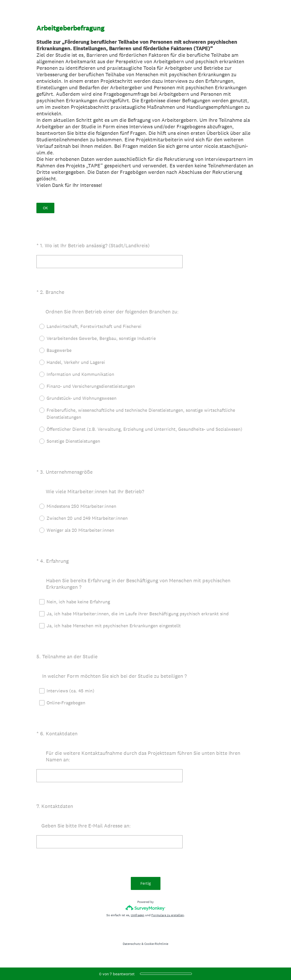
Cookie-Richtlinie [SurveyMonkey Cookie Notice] (156, 944)
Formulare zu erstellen (168, 915)
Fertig (146, 883)
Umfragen (138, 915)
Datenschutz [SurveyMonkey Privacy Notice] (132, 944)
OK (45, 208)
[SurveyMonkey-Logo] (145, 908)
